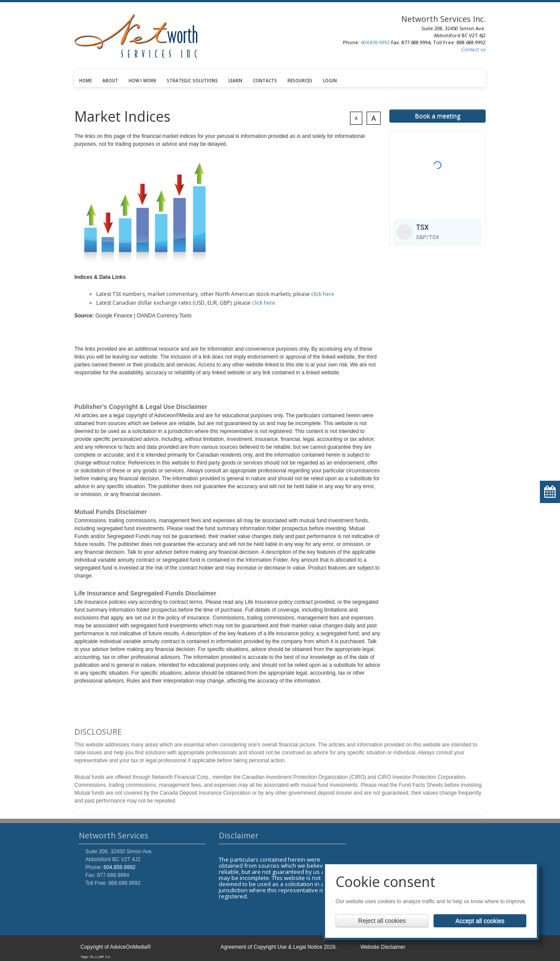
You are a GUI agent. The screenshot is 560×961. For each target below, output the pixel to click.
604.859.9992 (375, 42)
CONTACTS (265, 81)
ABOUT (110, 81)
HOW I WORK (142, 81)
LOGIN (330, 81)
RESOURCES (300, 81)
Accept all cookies (480, 921)
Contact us (473, 49)
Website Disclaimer (383, 947)
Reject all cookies (382, 921)
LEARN (235, 81)
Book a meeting (437, 116)
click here (323, 294)
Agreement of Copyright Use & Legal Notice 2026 (278, 947)
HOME (86, 81)
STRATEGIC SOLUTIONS (192, 81)
